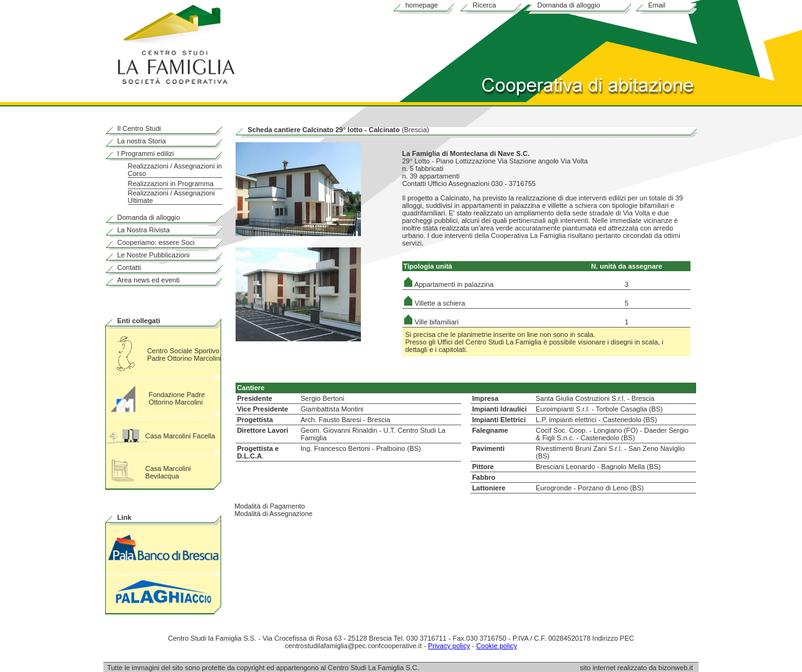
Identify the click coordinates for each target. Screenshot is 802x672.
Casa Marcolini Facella (180, 436)
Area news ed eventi (148, 280)
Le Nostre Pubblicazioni (154, 255)
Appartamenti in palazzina (449, 284)
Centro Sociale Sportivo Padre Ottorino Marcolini (185, 354)
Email (657, 5)
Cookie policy (497, 646)
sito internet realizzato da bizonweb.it (639, 668)
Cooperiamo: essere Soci (156, 242)
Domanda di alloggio (568, 5)
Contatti (129, 267)
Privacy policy (449, 646)
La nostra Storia (142, 141)
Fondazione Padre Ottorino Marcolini (177, 398)
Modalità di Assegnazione (273, 514)
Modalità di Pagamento (270, 506)
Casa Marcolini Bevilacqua (168, 472)
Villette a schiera (435, 303)
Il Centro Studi (139, 128)
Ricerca (484, 5)
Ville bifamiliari (431, 322)
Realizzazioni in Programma (171, 184)
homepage (422, 5)
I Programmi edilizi (145, 153)
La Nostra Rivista (143, 230)
